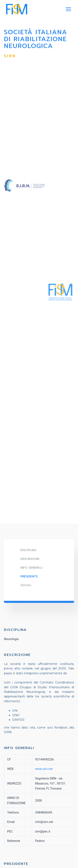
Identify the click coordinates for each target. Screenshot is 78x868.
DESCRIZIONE (30, 559)
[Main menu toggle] (68, 9)
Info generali (31, 568)
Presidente (29, 576)
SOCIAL (26, 585)
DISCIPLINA (28, 550)
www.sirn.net (44, 769)
